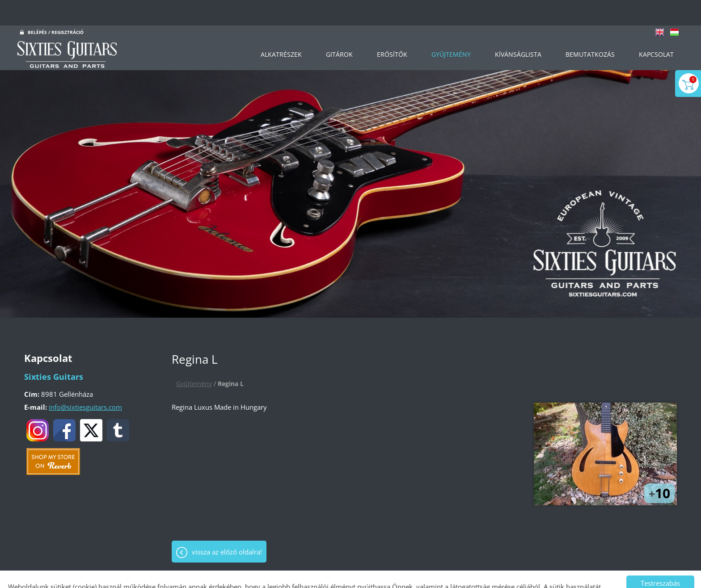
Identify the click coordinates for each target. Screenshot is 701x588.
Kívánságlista (518, 29)
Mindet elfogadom (660, 575)
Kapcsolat (656, 29)
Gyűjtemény (451, 29)
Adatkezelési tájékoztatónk (235, 572)
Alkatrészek (281, 29)
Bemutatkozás (590, 29)
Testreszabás (660, 558)
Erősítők (392, 29)
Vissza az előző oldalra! (227, 526)
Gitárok (339, 29)
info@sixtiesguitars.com (85, 382)
